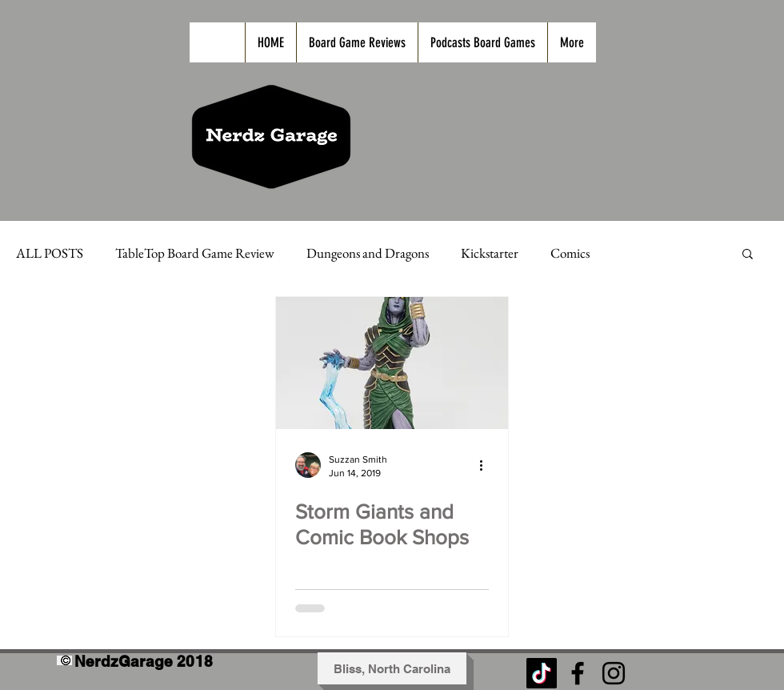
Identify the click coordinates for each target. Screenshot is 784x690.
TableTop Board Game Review (195, 253)
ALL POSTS (50, 253)
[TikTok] (542, 673)
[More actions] (486, 465)
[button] (748, 255)
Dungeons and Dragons (368, 253)
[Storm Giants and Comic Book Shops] (392, 363)
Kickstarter (490, 253)
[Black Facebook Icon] (578, 673)
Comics (570, 253)
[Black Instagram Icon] (614, 673)
